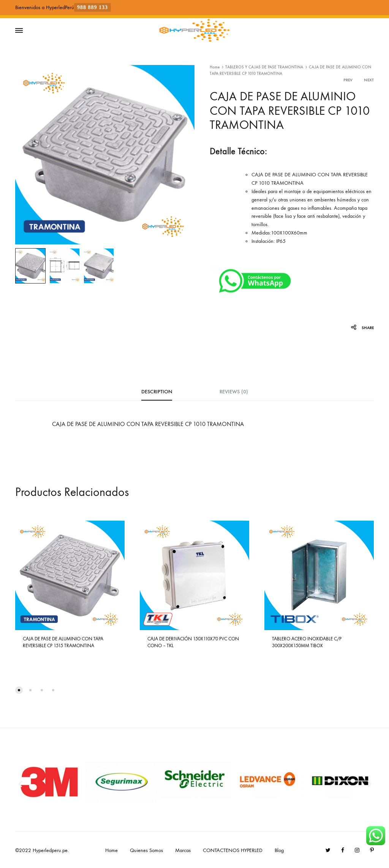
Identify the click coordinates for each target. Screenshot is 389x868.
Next (369, 80)
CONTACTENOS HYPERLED (233, 850)
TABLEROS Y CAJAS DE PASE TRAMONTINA (264, 67)
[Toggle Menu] (19, 31)
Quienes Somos (146, 850)
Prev (348, 80)
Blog (279, 850)
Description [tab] (157, 392)
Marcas (183, 850)
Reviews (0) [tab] (234, 392)
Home (215, 67)
